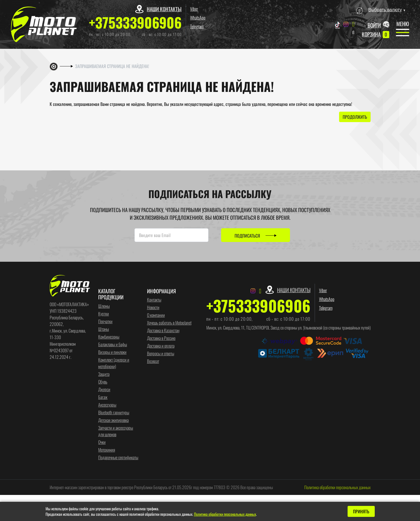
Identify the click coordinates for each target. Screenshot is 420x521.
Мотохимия (107, 449)
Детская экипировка (113, 420)
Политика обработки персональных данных (337, 487)
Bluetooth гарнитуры (114, 412)
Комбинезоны (109, 336)
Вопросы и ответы (161, 353)
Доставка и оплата (161, 346)
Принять (361, 511)
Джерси (104, 389)
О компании (156, 315)
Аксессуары (107, 404)
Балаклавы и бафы (113, 344)
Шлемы (104, 306)
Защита (104, 374)
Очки (102, 442)
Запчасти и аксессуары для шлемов (116, 431)
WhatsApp (198, 18)
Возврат (153, 361)
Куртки (104, 313)
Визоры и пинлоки (112, 352)
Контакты (154, 300)
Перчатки (105, 321)
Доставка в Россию (161, 338)
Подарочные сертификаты (118, 457)
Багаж (103, 397)
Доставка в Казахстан (163, 330)
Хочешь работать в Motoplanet (169, 323)
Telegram (197, 26)
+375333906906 (135, 22)
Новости (153, 307)
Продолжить (355, 117)
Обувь (103, 381)
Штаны (104, 329)
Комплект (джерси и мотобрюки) (114, 363)
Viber (194, 9)
